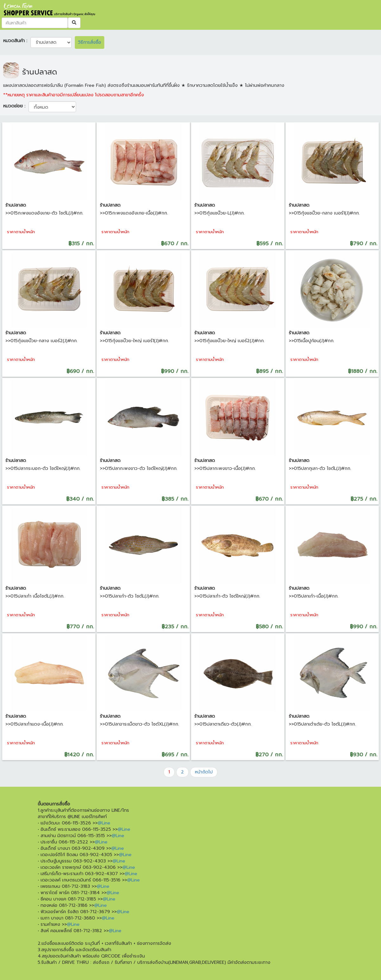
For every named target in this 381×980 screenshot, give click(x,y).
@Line (104, 823)
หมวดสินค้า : (15, 41)
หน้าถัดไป (204, 772)
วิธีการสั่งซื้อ (90, 42)
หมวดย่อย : (14, 106)
